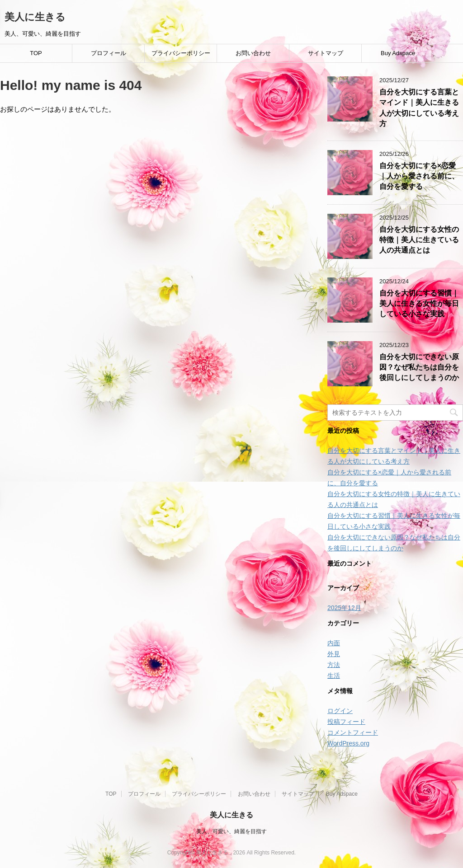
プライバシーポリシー (181, 53)
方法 (334, 665)
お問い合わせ (253, 53)
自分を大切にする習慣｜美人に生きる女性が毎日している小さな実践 (419, 304)
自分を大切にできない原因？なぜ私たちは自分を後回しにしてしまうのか (419, 367)
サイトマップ (326, 53)
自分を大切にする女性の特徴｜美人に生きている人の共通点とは (419, 240)
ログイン (340, 711)
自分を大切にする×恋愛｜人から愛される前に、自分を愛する (419, 176)
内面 (334, 643)
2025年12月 (344, 608)
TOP (36, 53)
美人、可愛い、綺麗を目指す (231, 831)
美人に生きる (35, 17)
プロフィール (109, 53)
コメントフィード (353, 732)
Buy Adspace (398, 53)
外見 (334, 654)
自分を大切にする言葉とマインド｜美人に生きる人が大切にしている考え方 (419, 108)
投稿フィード (346, 722)
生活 (334, 676)
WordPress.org (348, 743)
